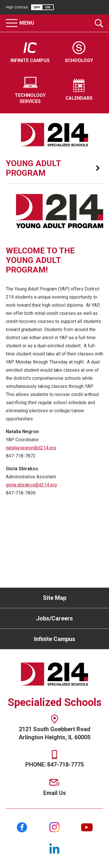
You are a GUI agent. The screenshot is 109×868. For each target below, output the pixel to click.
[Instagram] (55, 827)
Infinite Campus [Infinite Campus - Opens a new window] (55, 639)
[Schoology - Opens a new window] (79, 52)
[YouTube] (87, 827)
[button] (42, 7)
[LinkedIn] (55, 848)
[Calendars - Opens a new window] (79, 90)
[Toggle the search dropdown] (99, 23)
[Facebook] (22, 827)
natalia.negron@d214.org (31, 448)
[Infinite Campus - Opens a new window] (30, 52)
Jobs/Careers (54, 618)
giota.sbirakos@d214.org (31, 485)
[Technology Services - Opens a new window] (30, 90)
